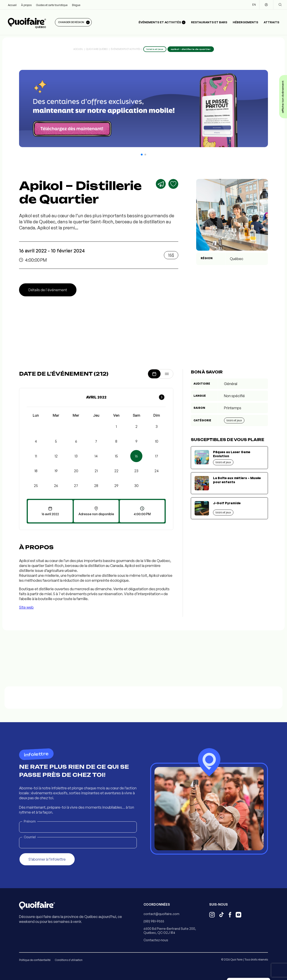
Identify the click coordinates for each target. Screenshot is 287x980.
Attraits (271, 22)
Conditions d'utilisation (69, 960)
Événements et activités (126, 49)
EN (254, 5)
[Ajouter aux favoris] (173, 184)
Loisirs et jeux (234, 420)
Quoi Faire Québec (97, 49)
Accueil (12, 5)
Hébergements (245, 22)
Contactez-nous (156, 940)
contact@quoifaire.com (161, 914)
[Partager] (161, 184)
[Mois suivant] (162, 397)
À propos (26, 5)
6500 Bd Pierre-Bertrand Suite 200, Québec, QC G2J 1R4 (170, 931)
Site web (26, 607)
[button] (142, 155)
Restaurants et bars (209, 22)
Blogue (76, 5)
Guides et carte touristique (52, 5)
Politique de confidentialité (35, 960)
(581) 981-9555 (154, 921)
